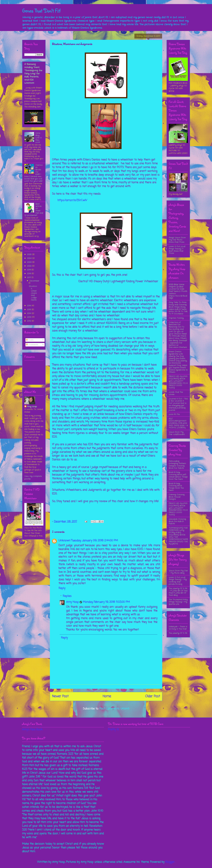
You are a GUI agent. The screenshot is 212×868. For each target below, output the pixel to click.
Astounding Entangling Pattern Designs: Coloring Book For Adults (177, 465)
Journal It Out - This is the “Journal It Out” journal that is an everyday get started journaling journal (178, 404)
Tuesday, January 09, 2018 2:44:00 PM (95, 541)
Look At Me (174, 414)
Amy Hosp (72, 602)
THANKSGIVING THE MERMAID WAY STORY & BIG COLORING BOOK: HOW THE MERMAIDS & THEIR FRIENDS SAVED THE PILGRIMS (178, 536)
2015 (29, 310)
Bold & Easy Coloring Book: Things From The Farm (176, 487)
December (34, 281)
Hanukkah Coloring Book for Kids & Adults (177, 521)
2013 (29, 317)
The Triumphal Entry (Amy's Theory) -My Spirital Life (178, 602)
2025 (30, 254)
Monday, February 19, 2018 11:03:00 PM (106, 602)
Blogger (170, 862)
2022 (30, 266)
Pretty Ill (113, 730)
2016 (29, 306)
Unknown (64, 541)
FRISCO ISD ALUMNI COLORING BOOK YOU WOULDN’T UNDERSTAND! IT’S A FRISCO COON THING (178, 382)
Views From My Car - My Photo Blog (178, 572)
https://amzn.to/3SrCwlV (72, 200)
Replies (67, 596)
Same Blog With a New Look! (38, 138)
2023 (30, 262)
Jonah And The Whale (176, 393)
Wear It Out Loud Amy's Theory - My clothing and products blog (178, 581)
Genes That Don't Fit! (41, 11)
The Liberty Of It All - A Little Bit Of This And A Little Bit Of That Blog (178, 592)
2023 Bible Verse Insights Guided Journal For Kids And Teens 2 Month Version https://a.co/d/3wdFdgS (178, 291)
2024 (30, 258)
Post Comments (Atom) (114, 709)
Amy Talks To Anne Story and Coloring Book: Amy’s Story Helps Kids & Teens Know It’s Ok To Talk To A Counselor (178, 308)
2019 (29, 270)
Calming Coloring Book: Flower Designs (177, 497)
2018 (29, 273)
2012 (29, 321)
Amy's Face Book (32, 730)
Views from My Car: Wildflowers (177, 433)
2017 (29, 277)
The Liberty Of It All (178, 633)
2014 (29, 313)
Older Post (153, 696)
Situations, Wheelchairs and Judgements (33, 293)
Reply (62, 588)
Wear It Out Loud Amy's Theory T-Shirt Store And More (177, 250)
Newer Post (60, 696)
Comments (32, 345)
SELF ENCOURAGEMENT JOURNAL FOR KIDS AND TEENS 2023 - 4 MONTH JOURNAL (178, 423)
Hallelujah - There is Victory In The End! (178, 628)
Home (107, 696)
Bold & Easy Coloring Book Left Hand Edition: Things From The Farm (178, 476)
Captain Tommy (176, 318)
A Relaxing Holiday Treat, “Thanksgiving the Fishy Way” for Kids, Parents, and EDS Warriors (33, 74)
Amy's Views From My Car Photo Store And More (177, 240)
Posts (30, 340)
